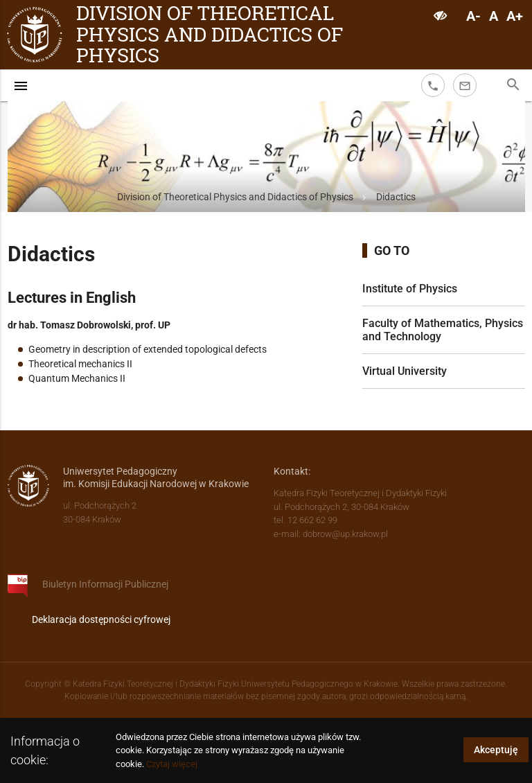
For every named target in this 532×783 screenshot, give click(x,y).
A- (473, 16)
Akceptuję (496, 750)
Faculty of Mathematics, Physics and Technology (443, 330)
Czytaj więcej (172, 764)
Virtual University (405, 371)
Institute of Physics (410, 289)
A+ (515, 16)
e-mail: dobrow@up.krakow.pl (331, 534)
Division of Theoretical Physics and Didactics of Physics (210, 35)
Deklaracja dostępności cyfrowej (101, 619)
